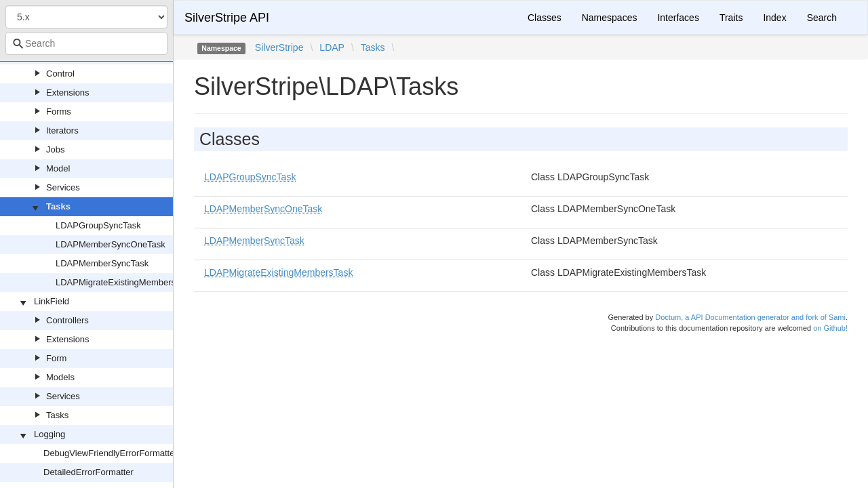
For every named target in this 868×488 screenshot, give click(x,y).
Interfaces (678, 18)
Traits (731, 18)
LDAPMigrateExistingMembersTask (125, 282)
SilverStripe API (227, 18)
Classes (545, 18)
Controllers (67, 320)
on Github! (830, 328)
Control (60, 74)
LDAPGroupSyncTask (98, 225)
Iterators (62, 130)
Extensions (68, 93)
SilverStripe (279, 47)
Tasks (58, 206)
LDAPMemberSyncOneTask (111, 244)
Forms (59, 111)
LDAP (332, 47)
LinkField (52, 301)
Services (63, 187)
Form (56, 358)
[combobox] (86, 43)
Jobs (55, 149)
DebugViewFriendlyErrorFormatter (111, 453)
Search (822, 18)
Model (58, 168)
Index (774, 18)
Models (60, 377)
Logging (50, 434)
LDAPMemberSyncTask (102, 263)
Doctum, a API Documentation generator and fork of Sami (750, 317)
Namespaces (610, 18)
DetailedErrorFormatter (88, 472)
